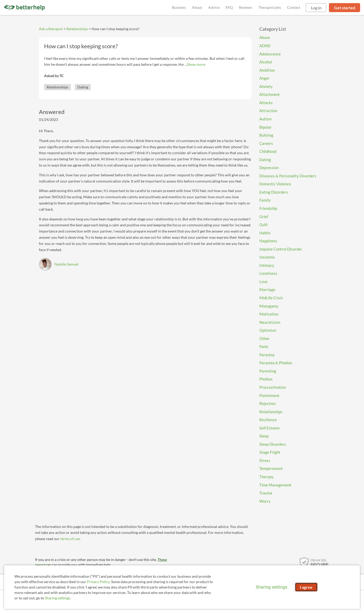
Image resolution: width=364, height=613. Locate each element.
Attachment (270, 94)
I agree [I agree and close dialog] (306, 587)
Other (264, 338)
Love (263, 281)
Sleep (264, 436)
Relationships (77, 29)
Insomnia (267, 257)
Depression (269, 168)
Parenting (268, 371)
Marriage (267, 289)
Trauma (266, 493)
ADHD (265, 46)
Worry (265, 501)
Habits (265, 233)
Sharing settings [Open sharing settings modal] (271, 587)
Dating (83, 87)
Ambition (267, 70)
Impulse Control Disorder (281, 249)
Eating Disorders (274, 192)
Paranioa (267, 355)
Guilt (264, 225)
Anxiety (266, 86)
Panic (264, 346)
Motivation (269, 314)
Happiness (268, 241)
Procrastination (273, 387)
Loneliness (268, 273)
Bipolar (266, 127)
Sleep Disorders (273, 444)
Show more (196, 64)
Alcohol (266, 62)
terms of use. (71, 539)
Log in (316, 8)
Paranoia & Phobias (276, 363)
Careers (266, 143)
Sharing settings (57, 598)
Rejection (267, 403)
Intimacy (267, 265)
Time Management (275, 485)
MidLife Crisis (271, 298)
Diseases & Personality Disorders (288, 176)
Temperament (271, 468)
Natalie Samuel (66, 264)
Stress (265, 460)
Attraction (268, 111)
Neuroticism (270, 322)
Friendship (268, 208)
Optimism (268, 330)
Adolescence (270, 54)
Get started (345, 8)
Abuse (265, 37)
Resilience (268, 420)
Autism (265, 119)
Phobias (266, 379)
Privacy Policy (98, 582)
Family (265, 200)
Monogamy (269, 306)
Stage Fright (270, 452)
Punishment (269, 395)
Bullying (266, 135)
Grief (264, 217)
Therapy (266, 477)
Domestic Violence (275, 184)
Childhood (268, 151)
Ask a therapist (51, 29)
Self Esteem (269, 428)
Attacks (266, 103)
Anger (264, 78)
